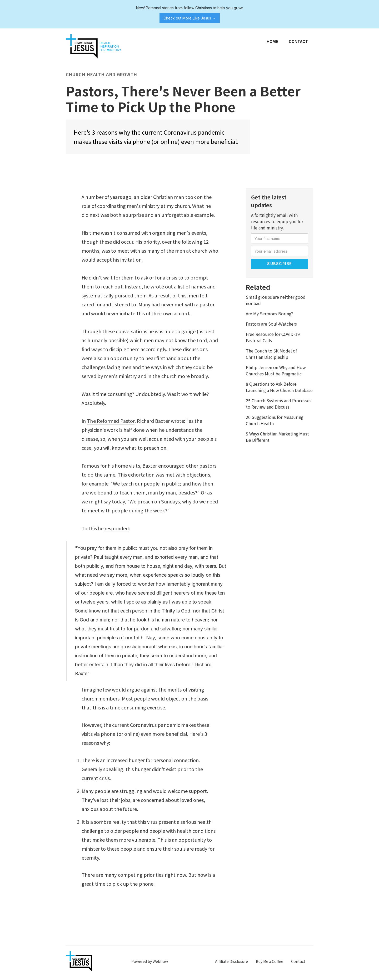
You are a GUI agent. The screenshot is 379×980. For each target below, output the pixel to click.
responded (117, 528)
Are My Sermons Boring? (269, 313)
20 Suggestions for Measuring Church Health (275, 420)
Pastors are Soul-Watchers (271, 324)
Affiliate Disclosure (231, 961)
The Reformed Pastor (111, 421)
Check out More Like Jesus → (190, 18)
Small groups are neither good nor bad (276, 300)
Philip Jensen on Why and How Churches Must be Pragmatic (276, 370)
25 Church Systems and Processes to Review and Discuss (279, 404)
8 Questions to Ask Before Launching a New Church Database (279, 387)
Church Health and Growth (101, 74)
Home (272, 41)
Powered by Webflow (150, 961)
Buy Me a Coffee (270, 961)
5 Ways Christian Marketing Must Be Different (277, 437)
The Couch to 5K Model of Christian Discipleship (271, 354)
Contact (298, 41)
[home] (93, 46)
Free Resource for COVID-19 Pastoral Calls (273, 337)
